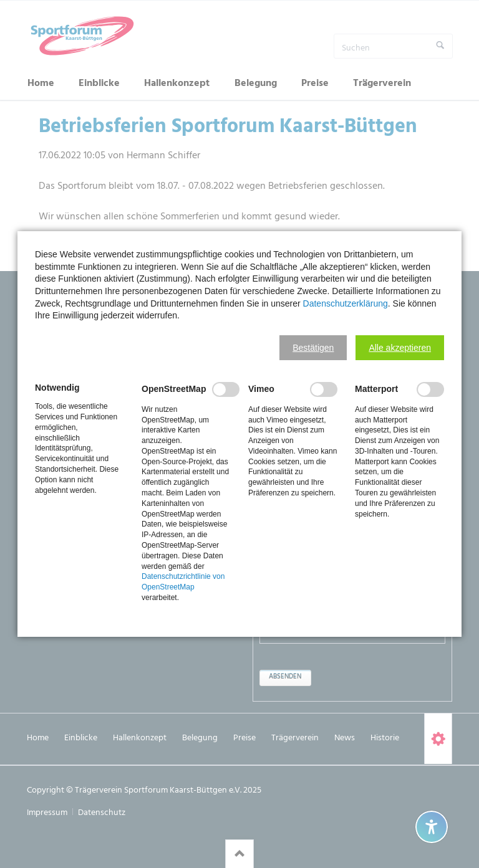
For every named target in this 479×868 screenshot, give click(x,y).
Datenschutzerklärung (346, 303)
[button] (313, 348)
